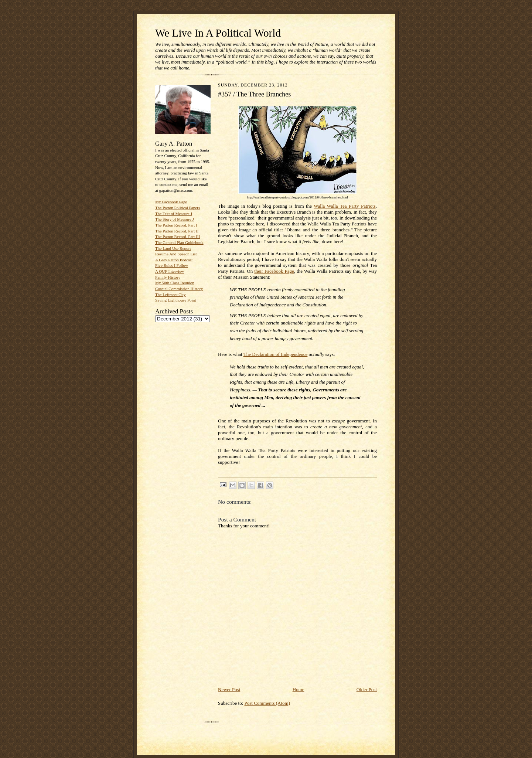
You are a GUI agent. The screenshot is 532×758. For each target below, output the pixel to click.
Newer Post (229, 689)
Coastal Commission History (179, 289)
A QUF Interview (170, 271)
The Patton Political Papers (178, 208)
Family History (168, 277)
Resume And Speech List (176, 254)
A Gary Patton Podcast (174, 260)
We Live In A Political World (218, 33)
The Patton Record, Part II (177, 231)
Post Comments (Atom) (267, 703)
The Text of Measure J (174, 214)
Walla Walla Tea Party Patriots (345, 206)
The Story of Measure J (175, 219)
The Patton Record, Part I (176, 225)
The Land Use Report (173, 248)
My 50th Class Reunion (175, 283)
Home (299, 689)
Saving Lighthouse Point (175, 300)
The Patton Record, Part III (178, 237)
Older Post (367, 689)
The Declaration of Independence (276, 354)
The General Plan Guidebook (179, 242)
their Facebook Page (274, 271)
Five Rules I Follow (172, 265)
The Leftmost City (170, 295)
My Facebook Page (171, 202)
